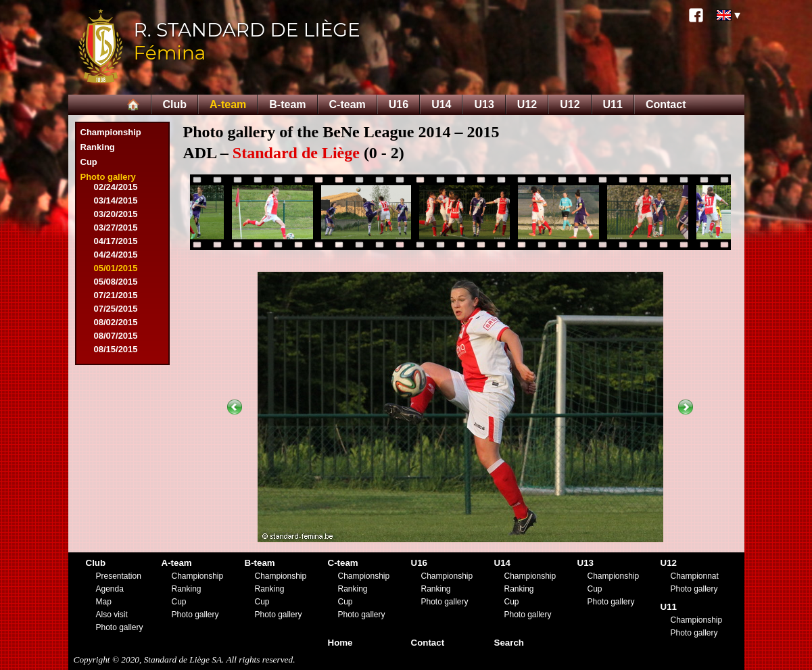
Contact (666, 104)
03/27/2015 (116, 228)
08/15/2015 (116, 349)
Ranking (98, 147)
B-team (287, 104)
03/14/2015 (116, 200)
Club (175, 104)
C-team (348, 104)
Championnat (695, 576)
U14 (441, 104)
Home (340, 643)
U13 (484, 104)
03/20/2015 (116, 214)
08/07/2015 (116, 336)
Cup (89, 162)
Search (509, 643)
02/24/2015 (116, 187)
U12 (527, 104)
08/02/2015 (116, 322)
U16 (399, 104)
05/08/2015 (116, 282)
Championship (111, 132)
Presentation (119, 576)
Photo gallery (108, 177)
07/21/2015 (116, 295)
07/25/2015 (116, 309)
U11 (613, 104)
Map (104, 602)
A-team (228, 104)
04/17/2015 (116, 241)
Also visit (112, 615)
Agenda (110, 589)
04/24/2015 (116, 255)
